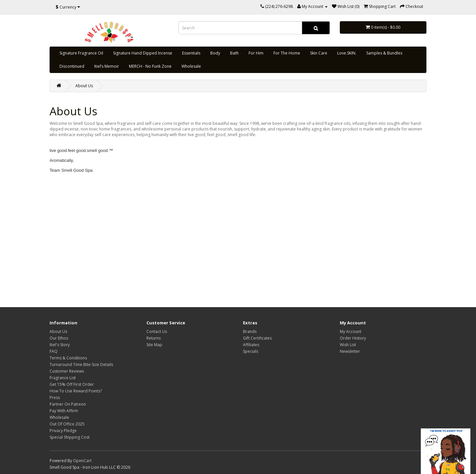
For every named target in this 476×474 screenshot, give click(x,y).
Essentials (191, 53)
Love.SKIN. (347, 53)
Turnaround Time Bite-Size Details (81, 365)
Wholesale (191, 66)
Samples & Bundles (384, 53)
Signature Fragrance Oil (81, 53)
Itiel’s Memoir (107, 66)
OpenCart (82, 461)
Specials (251, 351)
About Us (84, 86)
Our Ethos (59, 338)
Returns (154, 338)
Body (215, 53)
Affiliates (251, 345)
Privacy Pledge (63, 431)
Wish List (348, 345)
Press (55, 398)
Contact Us (157, 331)
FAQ (54, 351)
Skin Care (319, 53)
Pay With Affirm (64, 411)
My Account (351, 331)
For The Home (287, 53)
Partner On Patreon (68, 404)
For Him (256, 53)
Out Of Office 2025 (67, 424)
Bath (234, 53)
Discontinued (72, 66)
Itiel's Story (60, 345)
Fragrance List (63, 378)
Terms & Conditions (68, 358)
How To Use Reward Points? (76, 391)
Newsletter (350, 351)
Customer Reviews (67, 371)
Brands (250, 331)
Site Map (154, 345)
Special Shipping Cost (70, 437)
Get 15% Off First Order (72, 384)
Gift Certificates (257, 338)
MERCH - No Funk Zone (150, 66)
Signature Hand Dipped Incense (143, 53)
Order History (353, 338)
